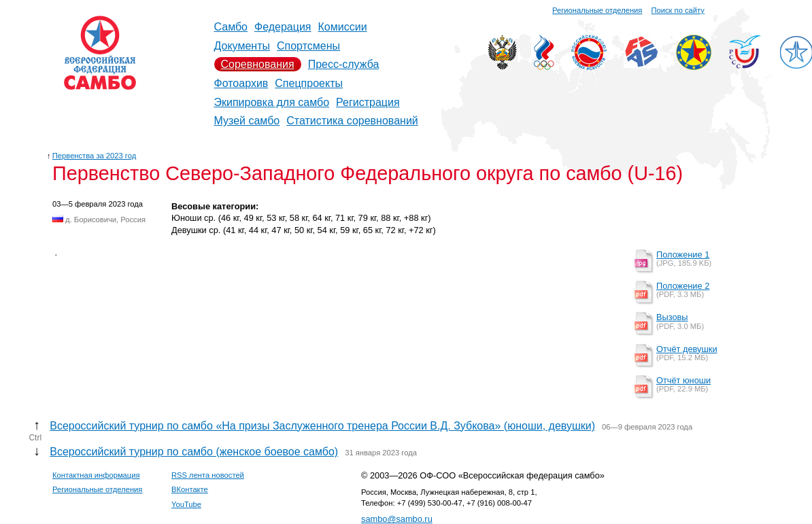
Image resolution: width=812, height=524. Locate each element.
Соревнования (258, 64)
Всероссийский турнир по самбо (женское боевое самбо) (194, 452)
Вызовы (672, 317)
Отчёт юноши (683, 380)
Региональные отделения (597, 10)
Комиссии (343, 27)
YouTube (186, 504)
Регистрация (368, 102)
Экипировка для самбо (272, 102)
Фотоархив (241, 83)
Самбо (231, 27)
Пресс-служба (344, 64)
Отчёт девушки (687, 349)
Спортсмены (308, 46)
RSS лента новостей (208, 475)
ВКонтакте (190, 489)
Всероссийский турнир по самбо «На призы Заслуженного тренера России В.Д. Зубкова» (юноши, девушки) (322, 426)
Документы (242, 46)
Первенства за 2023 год (94, 156)
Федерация (283, 27)
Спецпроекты (309, 83)
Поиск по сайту (678, 10)
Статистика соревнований (352, 121)
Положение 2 (683, 286)
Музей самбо (247, 121)
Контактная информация (96, 475)
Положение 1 (683, 255)
